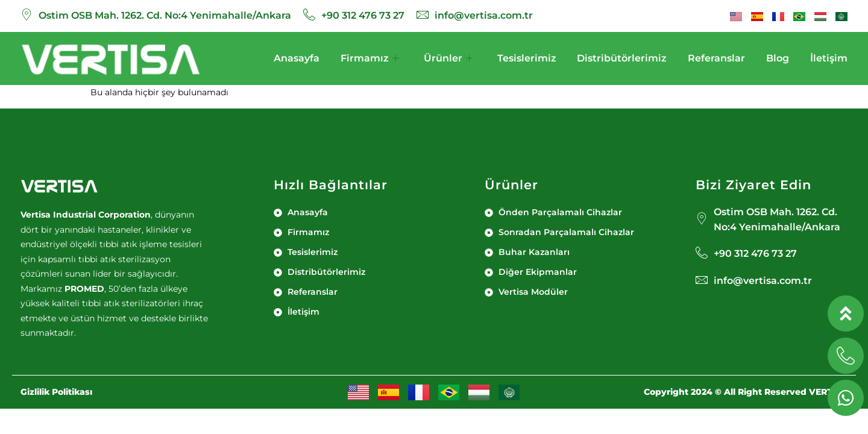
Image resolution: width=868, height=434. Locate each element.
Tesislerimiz (527, 58)
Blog (778, 58)
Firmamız (370, 58)
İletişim (829, 58)
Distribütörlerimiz (622, 58)
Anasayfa (297, 58)
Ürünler (448, 58)
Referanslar (716, 58)
